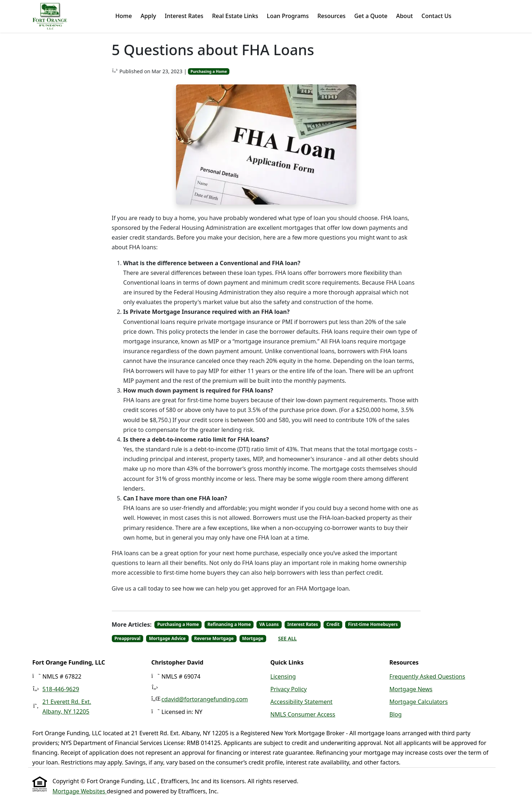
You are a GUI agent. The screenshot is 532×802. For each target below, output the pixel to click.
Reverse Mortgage (214, 638)
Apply (148, 16)
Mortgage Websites (80, 791)
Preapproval (127, 638)
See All (287, 638)
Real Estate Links (235, 16)
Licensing (283, 676)
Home (124, 16)
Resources (331, 16)
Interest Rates (184, 16)
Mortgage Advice (167, 638)
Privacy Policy (289, 689)
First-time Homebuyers (373, 624)
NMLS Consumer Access (303, 714)
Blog (396, 714)
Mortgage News (411, 689)
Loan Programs (288, 16)
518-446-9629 (61, 689)
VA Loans (269, 624)
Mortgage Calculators (419, 702)
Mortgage (253, 638)
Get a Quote (371, 16)
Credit (333, 624)
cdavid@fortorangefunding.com (205, 699)
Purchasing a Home (209, 71)
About (404, 16)
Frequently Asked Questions (427, 676)
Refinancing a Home (229, 624)
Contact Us (437, 16)
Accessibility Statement (302, 702)
